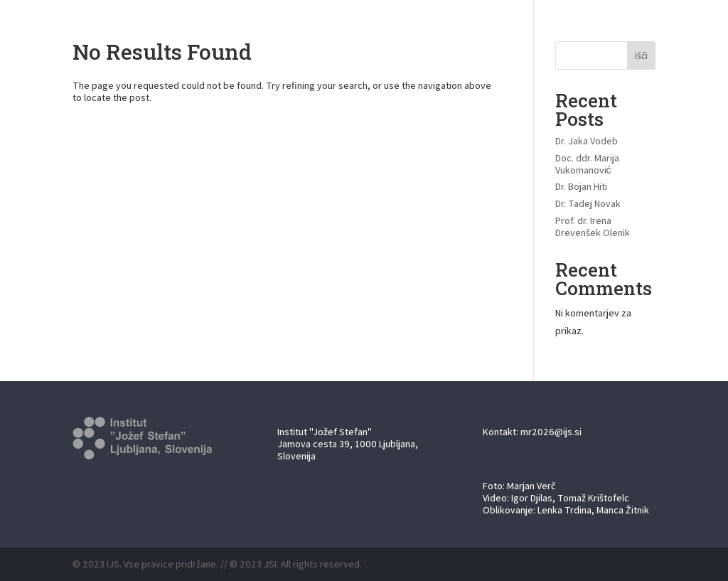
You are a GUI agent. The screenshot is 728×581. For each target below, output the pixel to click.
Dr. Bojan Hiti (581, 186)
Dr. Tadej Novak (588, 203)
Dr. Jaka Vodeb (587, 141)
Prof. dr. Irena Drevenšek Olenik (593, 226)
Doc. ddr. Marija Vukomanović (587, 164)
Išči (641, 55)
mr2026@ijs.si (551, 432)
